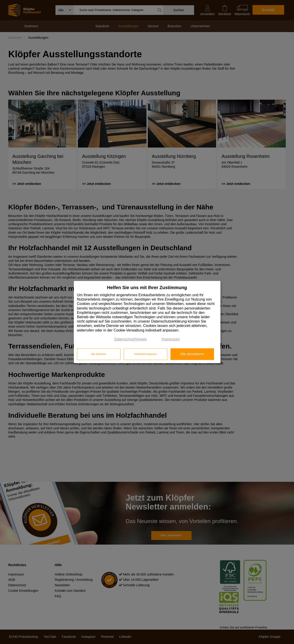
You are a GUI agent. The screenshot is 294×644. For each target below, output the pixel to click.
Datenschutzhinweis (131, 339)
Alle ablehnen (99, 354)
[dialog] (147, 322)
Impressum (171, 339)
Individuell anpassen (146, 354)
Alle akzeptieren (192, 354)
